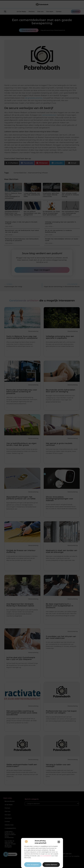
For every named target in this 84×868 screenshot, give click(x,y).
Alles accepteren (33, 865)
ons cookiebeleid (46, 856)
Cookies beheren (51, 865)
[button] (59, 842)
